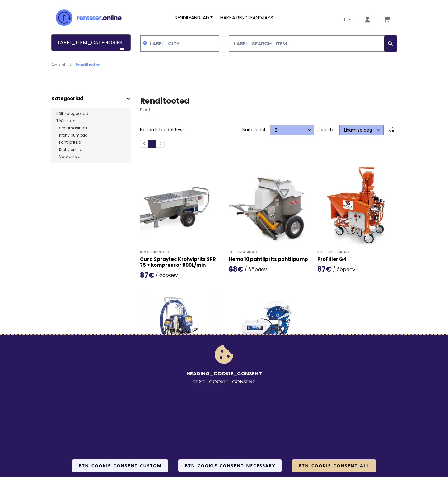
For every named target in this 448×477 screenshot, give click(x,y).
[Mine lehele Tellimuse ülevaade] (387, 20)
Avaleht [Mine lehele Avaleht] (62, 65)
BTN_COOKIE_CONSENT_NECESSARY (230, 466)
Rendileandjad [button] (192, 18)
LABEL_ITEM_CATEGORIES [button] (91, 45)
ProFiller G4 (332, 259)
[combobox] (180, 44)
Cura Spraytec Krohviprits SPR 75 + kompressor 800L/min (178, 262)
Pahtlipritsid (69, 142)
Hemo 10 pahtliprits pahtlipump (268, 259)
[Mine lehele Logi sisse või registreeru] (367, 20)
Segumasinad (72, 128)
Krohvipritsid (69, 150)
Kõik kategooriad (72, 114)
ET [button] (344, 20)
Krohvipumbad (72, 135)
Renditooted (88, 65)
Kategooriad (67, 99)
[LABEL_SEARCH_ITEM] (313, 44)
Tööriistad (66, 121)
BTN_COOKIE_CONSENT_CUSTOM (120, 466)
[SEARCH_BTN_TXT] (390, 44)
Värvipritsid (68, 157)
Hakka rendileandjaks (247, 18)
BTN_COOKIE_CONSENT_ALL (334, 466)
